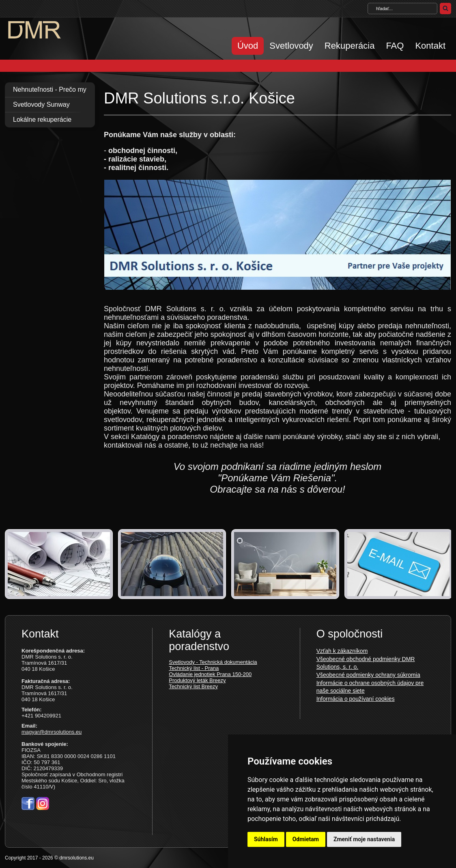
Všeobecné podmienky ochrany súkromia (368, 675)
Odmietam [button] (306, 839)
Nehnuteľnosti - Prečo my (50, 89)
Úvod (248, 46)
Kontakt (430, 46)
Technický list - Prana (194, 668)
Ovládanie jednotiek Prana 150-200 (210, 674)
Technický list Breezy (193, 686)
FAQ (395, 46)
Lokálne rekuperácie (42, 120)
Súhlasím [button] (266, 839)
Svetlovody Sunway (41, 104)
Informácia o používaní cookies (356, 699)
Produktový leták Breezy (197, 680)
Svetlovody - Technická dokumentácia (213, 662)
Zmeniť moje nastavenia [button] (364, 839)
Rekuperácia (350, 46)
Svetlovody (291, 46)
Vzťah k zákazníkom (342, 651)
